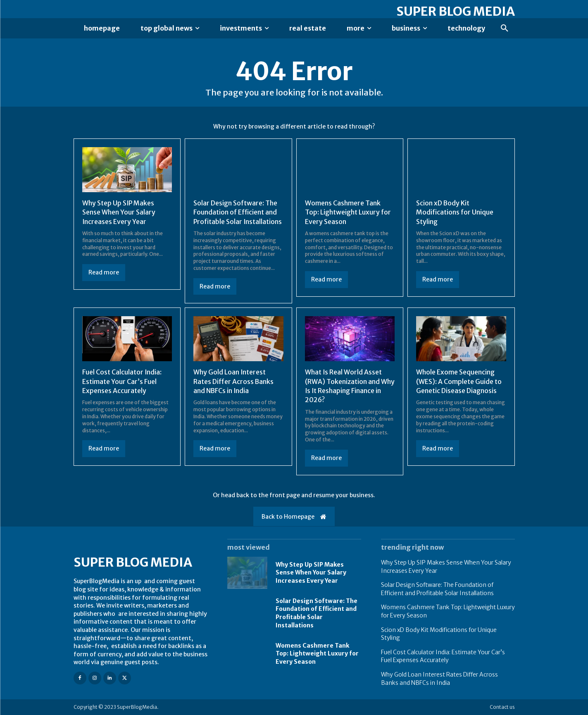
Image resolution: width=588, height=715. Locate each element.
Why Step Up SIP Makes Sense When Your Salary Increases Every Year (119, 212)
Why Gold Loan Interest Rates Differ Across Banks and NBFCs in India (234, 381)
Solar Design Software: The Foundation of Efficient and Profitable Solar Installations (238, 212)
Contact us (502, 707)
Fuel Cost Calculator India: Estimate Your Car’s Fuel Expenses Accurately (122, 381)
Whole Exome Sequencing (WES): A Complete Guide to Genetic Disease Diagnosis (459, 381)
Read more (104, 272)
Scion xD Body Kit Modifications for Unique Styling (455, 212)
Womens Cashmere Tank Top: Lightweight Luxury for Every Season (349, 212)
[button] (505, 29)
